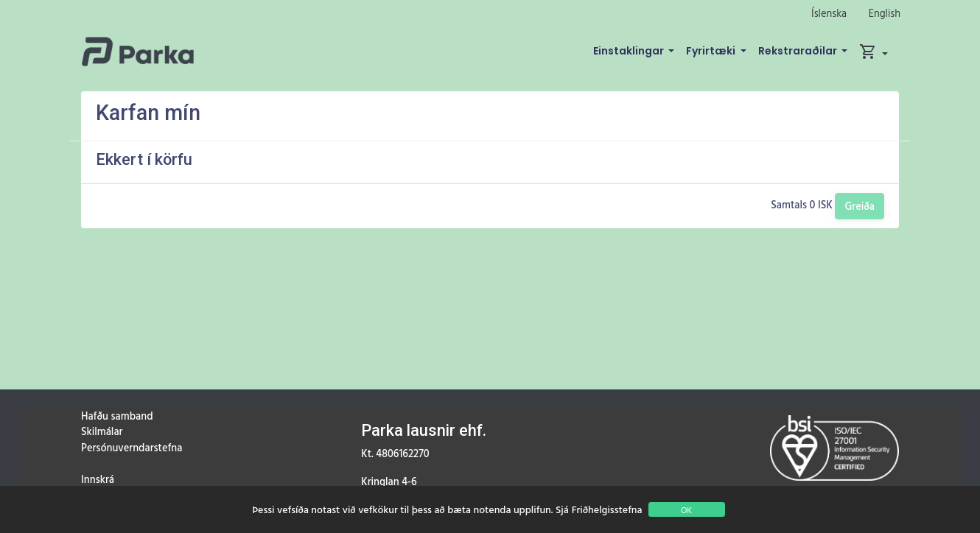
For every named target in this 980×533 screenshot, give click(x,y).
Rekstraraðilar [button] (799, 51)
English (885, 13)
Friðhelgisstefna (607, 509)
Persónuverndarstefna (132, 447)
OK (686, 509)
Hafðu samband (117, 416)
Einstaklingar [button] (630, 51)
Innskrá (98, 479)
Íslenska (829, 13)
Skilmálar (102, 431)
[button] (874, 52)
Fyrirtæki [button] (712, 51)
